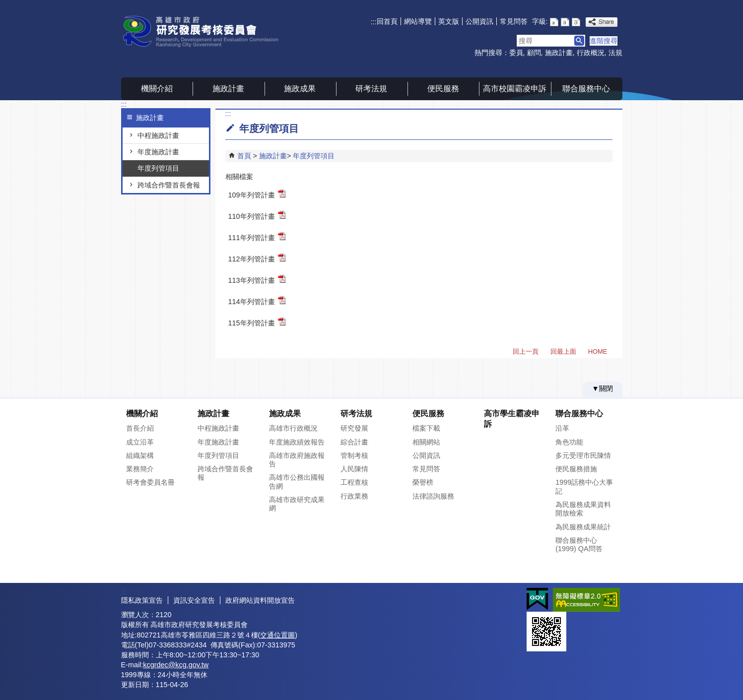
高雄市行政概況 (293, 428)
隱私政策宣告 (142, 600)
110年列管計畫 (257, 216)
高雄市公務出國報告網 (297, 481)
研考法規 (371, 89)
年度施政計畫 (158, 152)
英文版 (449, 21)
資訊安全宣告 (194, 600)
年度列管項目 (158, 168)
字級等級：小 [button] (554, 22)
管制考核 (354, 455)
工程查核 (354, 482)
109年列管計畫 (257, 194)
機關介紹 (157, 89)
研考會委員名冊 (150, 482)
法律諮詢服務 (433, 496)
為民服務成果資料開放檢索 (583, 509)
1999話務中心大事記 (584, 486)
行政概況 (591, 53)
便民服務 (443, 89)
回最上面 (563, 351)
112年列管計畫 (257, 258)
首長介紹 (140, 428)
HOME (598, 351)
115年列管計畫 (257, 322)
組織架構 (140, 455)
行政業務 (354, 496)
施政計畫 (559, 53)
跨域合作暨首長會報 (169, 185)
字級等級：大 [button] (576, 22)
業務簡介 (140, 469)
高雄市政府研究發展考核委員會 (205, 32)
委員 (516, 53)
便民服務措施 (576, 469)
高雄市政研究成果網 (297, 504)
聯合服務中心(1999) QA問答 (579, 544)
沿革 (562, 428)
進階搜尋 (604, 41)
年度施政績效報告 (297, 442)
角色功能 (569, 442)
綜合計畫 (354, 442)
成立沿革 (140, 442)
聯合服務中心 (586, 89)
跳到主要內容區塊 (5, 5)
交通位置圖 (277, 635)
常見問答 (514, 21)
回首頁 (387, 21)
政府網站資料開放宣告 (260, 600)
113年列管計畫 (257, 280)
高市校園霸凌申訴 (515, 89)
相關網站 (426, 442)
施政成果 (300, 89)
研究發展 (354, 428)
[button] (579, 41)
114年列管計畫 (257, 301)
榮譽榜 (423, 482)
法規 (615, 53)
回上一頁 (526, 351)
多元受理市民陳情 (583, 455)
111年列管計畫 (257, 237)
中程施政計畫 (158, 135)
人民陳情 (354, 469)
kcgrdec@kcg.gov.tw (176, 665)
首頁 (244, 156)
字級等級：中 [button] (565, 22)
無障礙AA (586, 600)
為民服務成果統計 (583, 527)
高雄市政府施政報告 (297, 460)
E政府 (537, 599)
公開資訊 (479, 21)
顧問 (534, 53)
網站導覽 (418, 21)
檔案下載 (426, 428)
